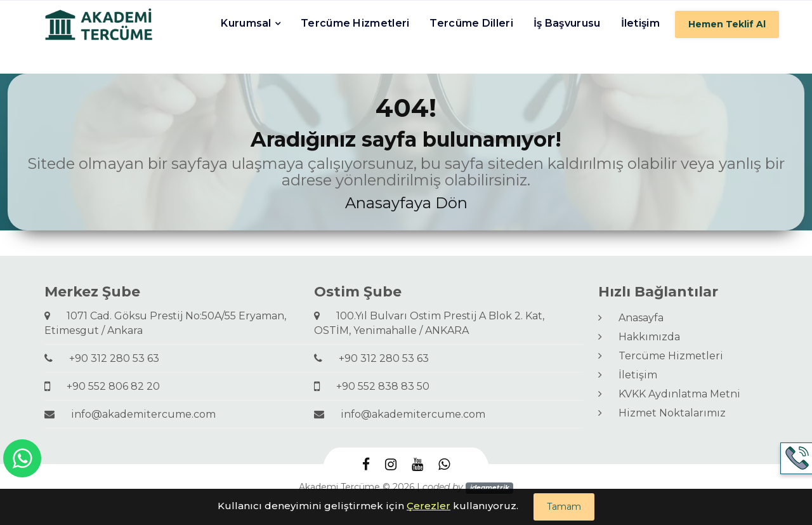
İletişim (640, 23)
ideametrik (490, 488)
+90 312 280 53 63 (102, 358)
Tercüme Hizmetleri (355, 23)
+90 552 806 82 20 (102, 386)
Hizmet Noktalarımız (662, 413)
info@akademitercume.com (130, 414)
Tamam (564, 507)
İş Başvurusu (567, 23)
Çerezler (429, 506)
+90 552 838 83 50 (372, 386)
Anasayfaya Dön (406, 203)
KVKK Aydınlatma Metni (669, 394)
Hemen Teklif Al (727, 24)
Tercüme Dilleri (471, 23)
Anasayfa (631, 318)
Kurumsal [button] (246, 23)
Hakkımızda (639, 337)
